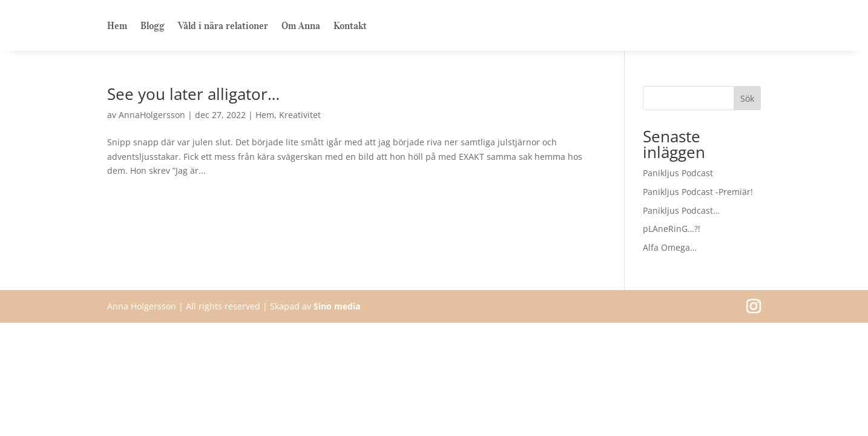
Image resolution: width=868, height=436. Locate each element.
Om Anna (301, 26)
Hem (117, 26)
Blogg (153, 26)
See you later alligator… (193, 94)
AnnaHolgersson (152, 115)
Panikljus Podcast (678, 173)
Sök (747, 98)
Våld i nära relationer (223, 26)
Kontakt (350, 26)
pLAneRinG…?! (672, 229)
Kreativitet (300, 115)
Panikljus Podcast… (681, 210)
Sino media (337, 306)
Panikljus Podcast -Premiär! (698, 192)
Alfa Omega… (670, 247)
